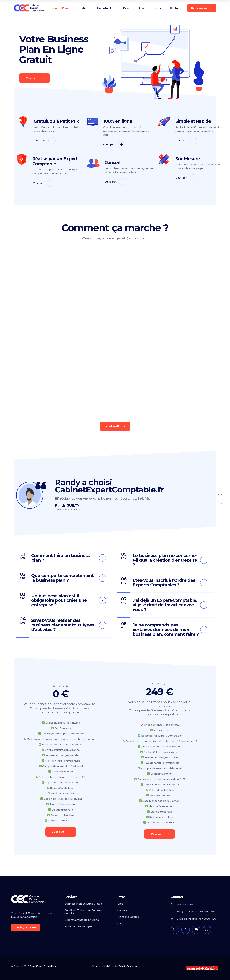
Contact (122, 910)
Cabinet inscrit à (115, 966)
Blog (120, 904)
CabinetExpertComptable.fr (43, 966)
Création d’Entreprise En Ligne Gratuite (83, 912)
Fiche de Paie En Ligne (78, 926)
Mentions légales (128, 917)
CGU (120, 923)
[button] (221, 490)
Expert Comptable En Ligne (82, 920)
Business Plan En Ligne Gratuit (83, 904)
